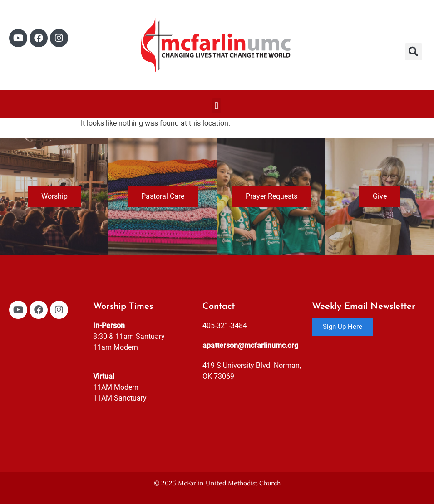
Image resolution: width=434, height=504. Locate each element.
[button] (414, 52)
